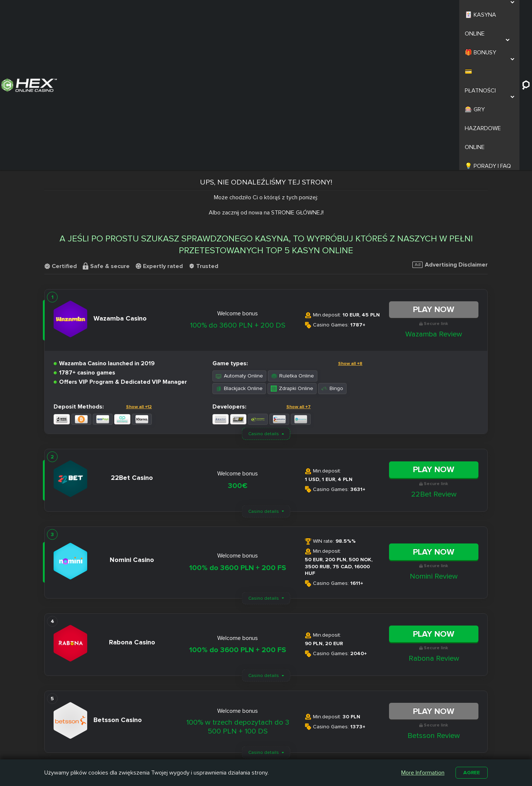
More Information (421, 772)
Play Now (434, 160)
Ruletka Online (293, 226)
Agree (471, 772)
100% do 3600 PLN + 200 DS (238, 176)
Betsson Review (434, 586)
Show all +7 (299, 257)
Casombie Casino (248, 743)
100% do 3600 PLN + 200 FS (238, 418)
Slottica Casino (245, 735)
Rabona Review (434, 509)
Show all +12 (139, 257)
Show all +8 (350, 214)
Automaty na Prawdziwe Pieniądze (366, 747)
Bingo (332, 239)
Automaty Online (239, 226)
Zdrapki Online (292, 239)
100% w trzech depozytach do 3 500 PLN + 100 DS (238, 577)
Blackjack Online (239, 239)
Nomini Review (434, 427)
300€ (238, 336)
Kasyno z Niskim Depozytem (304, 747)
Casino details (264, 284)
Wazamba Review (434, 184)
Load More (266, 626)
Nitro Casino (242, 726)
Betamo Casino (245, 752)
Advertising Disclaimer (450, 115)
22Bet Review (434, 345)
